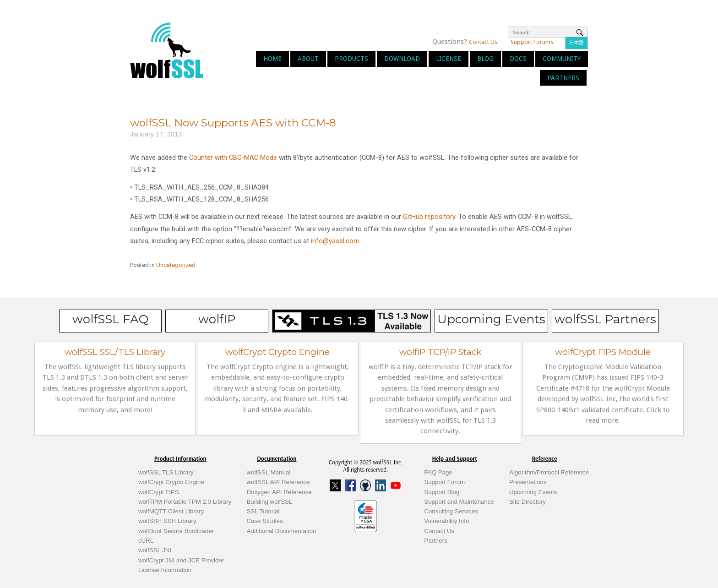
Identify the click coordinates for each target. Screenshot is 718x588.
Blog (485, 59)
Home (272, 59)
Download (402, 59)
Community (562, 59)
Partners (563, 78)
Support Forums (532, 42)
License (449, 59)
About (308, 59)
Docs (518, 59)
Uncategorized (176, 265)
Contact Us (483, 42)
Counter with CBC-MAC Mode (233, 158)
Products (351, 59)
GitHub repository (429, 217)
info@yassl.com (335, 241)
